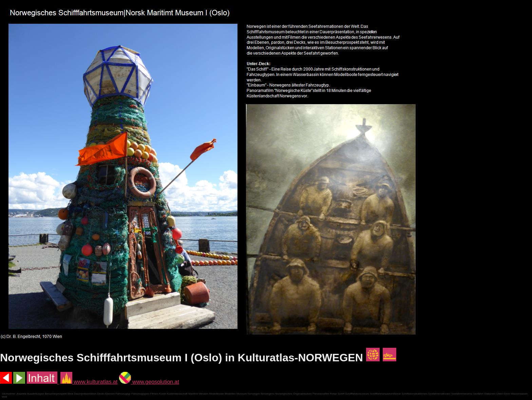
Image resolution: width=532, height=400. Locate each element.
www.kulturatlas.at (89, 382)
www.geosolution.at (149, 382)
